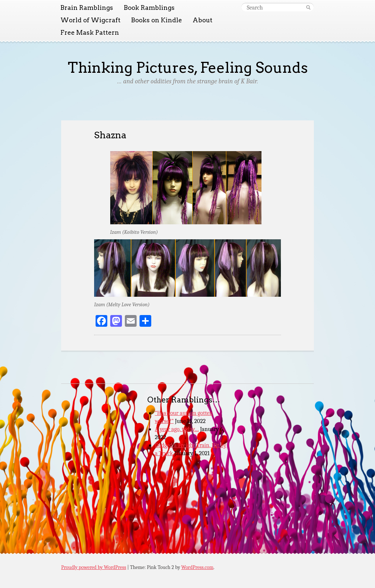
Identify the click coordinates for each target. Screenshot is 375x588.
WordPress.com (197, 567)
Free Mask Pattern (90, 33)
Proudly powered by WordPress (94, 567)
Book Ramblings (149, 8)
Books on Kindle (157, 20)
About (203, 20)
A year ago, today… (177, 429)
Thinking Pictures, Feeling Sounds (188, 68)
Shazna (110, 135)
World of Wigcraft (90, 20)
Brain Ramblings (87, 8)
